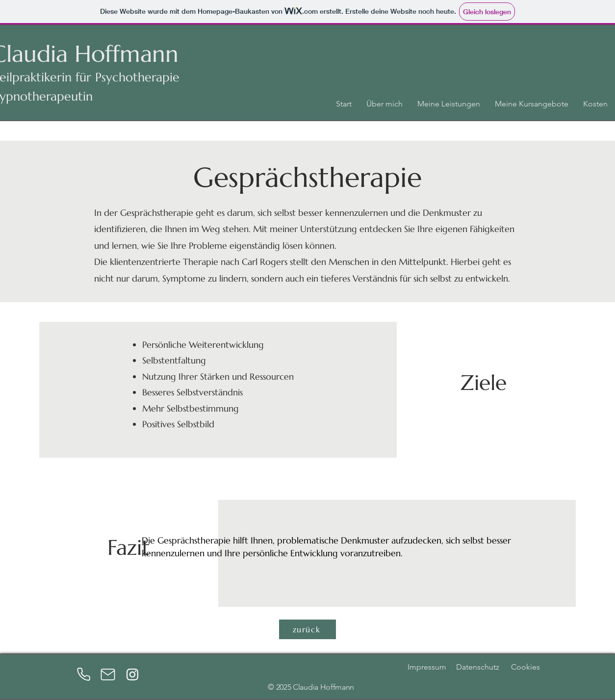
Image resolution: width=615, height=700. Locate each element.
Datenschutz (478, 667)
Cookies (522, 667)
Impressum (427, 667)
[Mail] (108, 674)
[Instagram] (132, 674)
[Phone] (83, 674)
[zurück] (307, 629)
